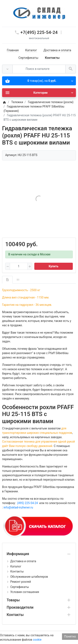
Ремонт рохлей (20, 582)
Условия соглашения (25, 592)
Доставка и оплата (57, 50)
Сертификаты (28, 58)
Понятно (70, 636)
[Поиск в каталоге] (39, 69)
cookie (37, 640)
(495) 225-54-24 (27, 503)
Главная (13, 50)
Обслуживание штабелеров (29, 577)
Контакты (52, 58)
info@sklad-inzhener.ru (18, 507)
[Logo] (39, 13)
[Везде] (7, 69)
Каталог (31, 50)
